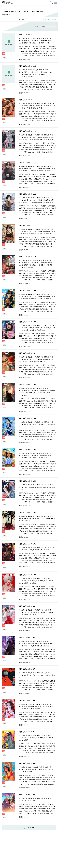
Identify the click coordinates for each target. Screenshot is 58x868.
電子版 (4, 57)
